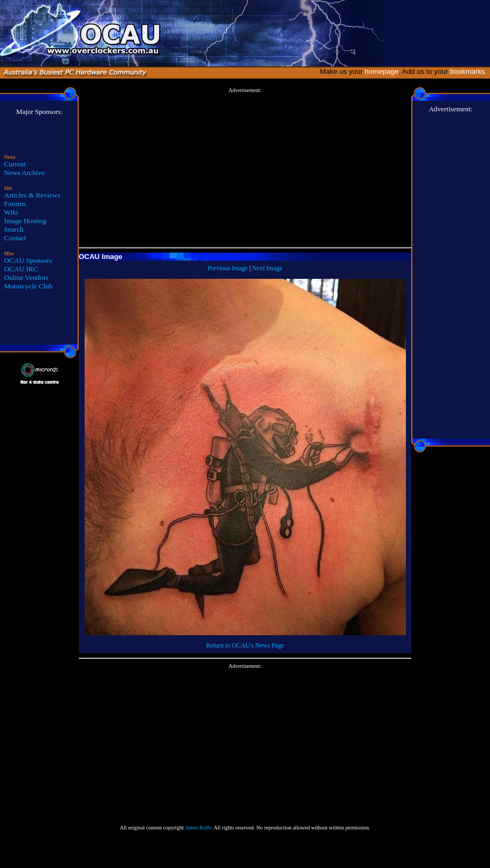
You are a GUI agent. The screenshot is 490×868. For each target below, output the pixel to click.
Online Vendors (27, 277)
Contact (15, 238)
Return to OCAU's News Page (245, 645)
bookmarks (469, 71)
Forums (15, 204)
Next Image (267, 268)
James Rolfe (198, 828)
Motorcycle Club (29, 286)
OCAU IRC (21, 269)
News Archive (25, 173)
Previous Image (228, 268)
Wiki (11, 212)
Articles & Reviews (32, 195)
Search (14, 229)
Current (15, 164)
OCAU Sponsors (28, 260)
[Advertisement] (245, 168)
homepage (382, 71)
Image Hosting (25, 221)
